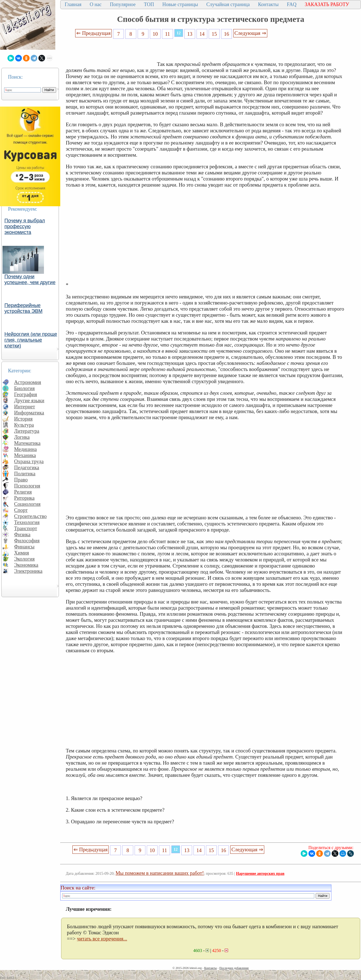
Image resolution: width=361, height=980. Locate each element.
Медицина (25, 449)
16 (227, 34)
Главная (73, 4)
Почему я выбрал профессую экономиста (25, 226)
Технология (27, 522)
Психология (27, 486)
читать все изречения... (102, 939)
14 (202, 34)
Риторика (24, 498)
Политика (25, 474)
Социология (27, 504)
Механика (25, 455)
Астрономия (28, 382)
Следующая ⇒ (250, 33)
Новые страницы (180, 4)
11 (168, 34)
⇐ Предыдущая (93, 33)
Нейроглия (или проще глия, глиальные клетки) (31, 340)
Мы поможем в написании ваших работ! (160, 873)
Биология (24, 388)
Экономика (26, 565)
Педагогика (27, 467)
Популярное (123, 4)
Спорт (21, 510)
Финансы (24, 547)
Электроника (28, 571)
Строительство (30, 516)
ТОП (149, 4)
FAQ (292, 4)
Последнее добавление (234, 968)
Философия (27, 541)
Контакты (268, 4)
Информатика (29, 413)
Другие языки (29, 400)
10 (155, 34)
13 (190, 34)
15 (214, 34)
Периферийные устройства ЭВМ (23, 308)
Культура (24, 425)
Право (21, 480)
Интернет (25, 407)
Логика (22, 437)
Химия (22, 553)
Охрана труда (29, 461)
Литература (27, 431)
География (26, 394)
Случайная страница (228, 4)
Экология (24, 559)
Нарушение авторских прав (260, 874)
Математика (27, 443)
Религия (23, 492)
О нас (96, 4)
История (23, 419)
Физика (22, 534)
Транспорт (26, 528)
